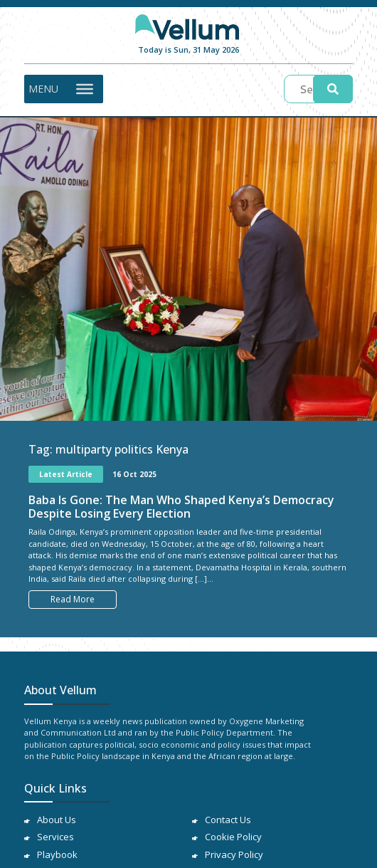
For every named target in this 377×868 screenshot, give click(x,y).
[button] (43, 89)
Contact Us (228, 820)
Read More (73, 599)
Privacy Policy (234, 854)
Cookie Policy (233, 837)
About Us (57, 820)
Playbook (57, 854)
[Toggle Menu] (85, 88)
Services (55, 837)
